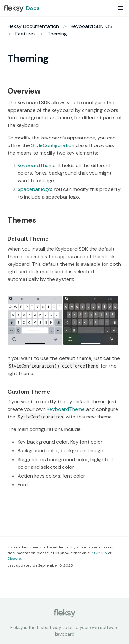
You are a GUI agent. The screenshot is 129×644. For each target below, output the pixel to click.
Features (26, 34)
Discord (14, 559)
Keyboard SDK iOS (91, 26)
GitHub (101, 553)
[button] (121, 8)
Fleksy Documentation (33, 26)
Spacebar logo (34, 189)
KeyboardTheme (37, 165)
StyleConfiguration (53, 145)
